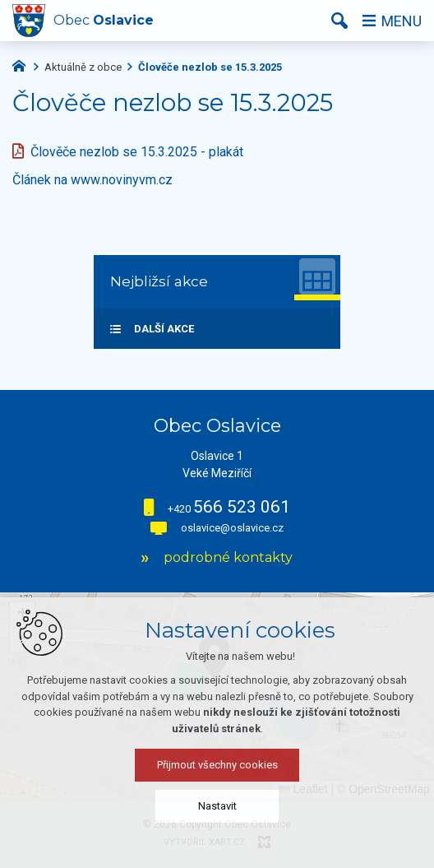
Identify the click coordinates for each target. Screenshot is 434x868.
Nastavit (217, 806)
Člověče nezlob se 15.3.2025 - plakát (137, 152)
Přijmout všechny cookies (217, 765)
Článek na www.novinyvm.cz (92, 180)
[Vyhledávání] (339, 21)
